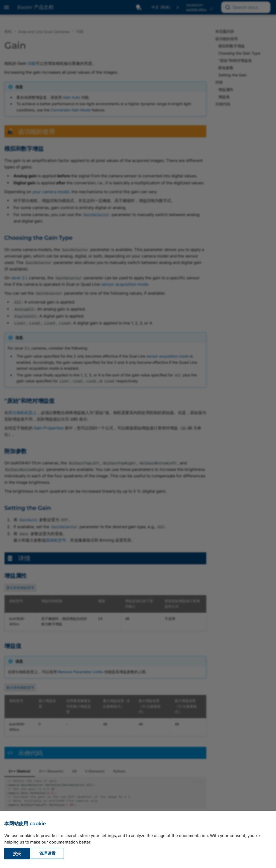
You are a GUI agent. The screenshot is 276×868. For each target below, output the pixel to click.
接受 (17, 854)
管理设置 (47, 854)
